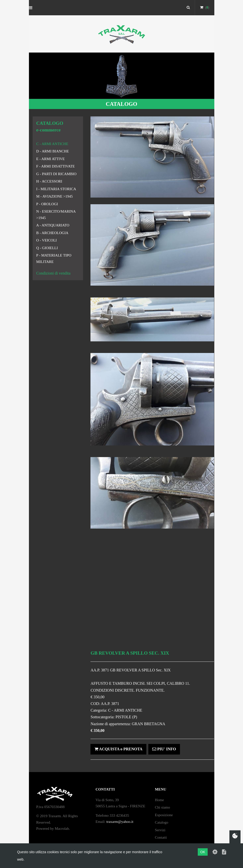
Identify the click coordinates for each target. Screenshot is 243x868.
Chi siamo (162, 807)
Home (159, 800)
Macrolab (62, 829)
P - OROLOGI (47, 204)
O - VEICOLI (47, 240)
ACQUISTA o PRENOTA (118, 749)
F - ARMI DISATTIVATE (56, 166)
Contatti (161, 837)
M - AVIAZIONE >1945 (55, 196)
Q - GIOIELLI (47, 248)
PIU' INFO (164, 749)
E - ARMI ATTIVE (51, 159)
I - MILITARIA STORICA (56, 189)
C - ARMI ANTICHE (52, 144)
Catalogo (161, 822)
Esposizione (164, 815)
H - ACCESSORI (49, 181)
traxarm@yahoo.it (120, 822)
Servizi (160, 830)
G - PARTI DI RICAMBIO (56, 174)
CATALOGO (121, 104)
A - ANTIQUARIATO (53, 225)
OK (203, 852)
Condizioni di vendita (54, 273)
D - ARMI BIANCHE (53, 151)
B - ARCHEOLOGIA (52, 233)
